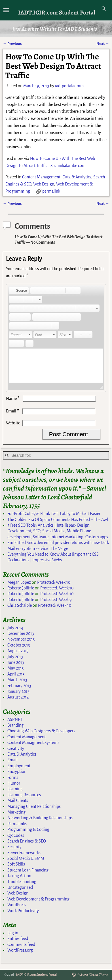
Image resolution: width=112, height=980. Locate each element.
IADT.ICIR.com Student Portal (57, 12)
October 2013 (19, 645)
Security (14, 847)
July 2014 (15, 628)
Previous (12, 44)
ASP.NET (15, 720)
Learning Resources (24, 795)
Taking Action (19, 876)
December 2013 (21, 633)
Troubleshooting (22, 882)
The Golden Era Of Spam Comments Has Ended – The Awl (58, 520)
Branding (15, 725)
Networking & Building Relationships (40, 818)
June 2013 (16, 662)
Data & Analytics (77, 177)
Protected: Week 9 (56, 600)
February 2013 (19, 686)
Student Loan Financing (28, 870)
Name (13, 399)
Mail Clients (18, 800)
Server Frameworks (24, 853)
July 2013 (15, 657)
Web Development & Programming (38, 899)
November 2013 (21, 639)
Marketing (16, 812)
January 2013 (18, 691)
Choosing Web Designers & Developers (41, 731)
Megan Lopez (19, 582)
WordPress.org (20, 950)
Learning (15, 789)
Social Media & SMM (26, 858)
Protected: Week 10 (54, 582)
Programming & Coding (28, 829)
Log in (13, 933)
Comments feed (21, 944)
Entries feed (18, 939)
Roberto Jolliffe (21, 588)
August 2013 (18, 651)
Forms (13, 777)
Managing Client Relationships (34, 806)
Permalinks (17, 824)
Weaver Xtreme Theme (93, 975)
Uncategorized (20, 887)
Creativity (16, 748)
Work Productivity (23, 911)
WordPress (17, 905)
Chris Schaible (20, 605)
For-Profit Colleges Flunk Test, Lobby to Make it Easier (54, 514)
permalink (51, 191)
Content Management (41, 177)
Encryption (17, 772)
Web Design (44, 184)
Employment (19, 766)
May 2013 (16, 668)
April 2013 (16, 674)
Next (103, 44)
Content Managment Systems (33, 743)
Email (13, 411)
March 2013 (17, 680)
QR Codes (16, 835)
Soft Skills (16, 864)
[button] (19, 291)
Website (13, 423)
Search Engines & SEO (27, 841)
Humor (14, 783)
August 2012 (18, 697)
